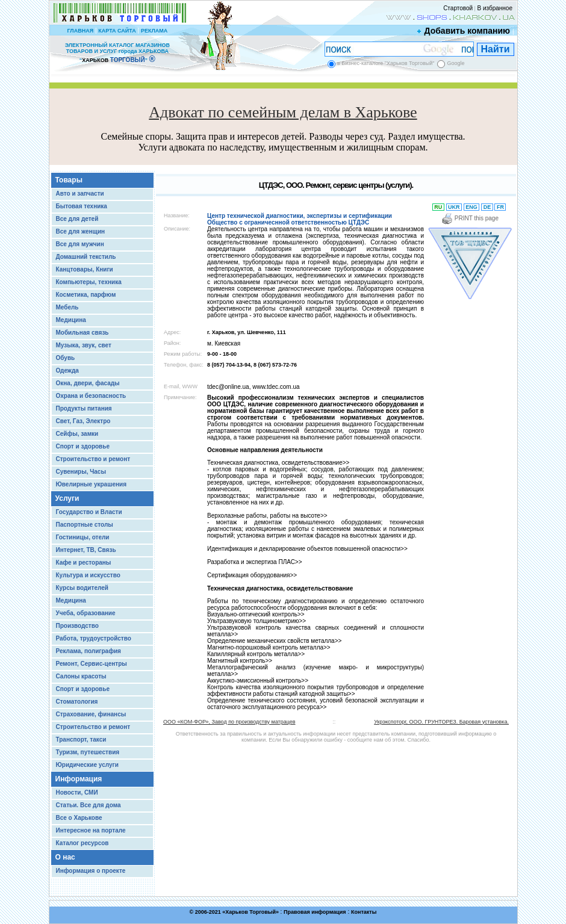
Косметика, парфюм (86, 295)
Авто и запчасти (80, 194)
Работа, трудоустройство (94, 638)
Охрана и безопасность (91, 396)
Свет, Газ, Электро (83, 421)
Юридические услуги (87, 765)
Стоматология (77, 702)
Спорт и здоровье (83, 446)
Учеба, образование (86, 613)
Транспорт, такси (81, 740)
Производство (77, 626)
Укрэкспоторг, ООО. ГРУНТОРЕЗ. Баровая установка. (441, 722)
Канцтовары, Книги (85, 269)
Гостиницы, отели (83, 537)
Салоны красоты (81, 676)
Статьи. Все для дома (89, 805)
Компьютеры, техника (89, 282)
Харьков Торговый (250, 912)
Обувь (66, 358)
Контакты (364, 912)
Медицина (71, 320)
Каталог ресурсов (82, 843)
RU (438, 207)
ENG (472, 207)
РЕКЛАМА (154, 31)
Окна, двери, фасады (88, 383)
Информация (79, 779)
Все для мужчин (80, 244)
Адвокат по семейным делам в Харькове (283, 112)
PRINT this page (470, 218)
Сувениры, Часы (81, 472)
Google (456, 63)
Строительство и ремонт (93, 459)
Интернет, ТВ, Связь (86, 550)
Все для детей (77, 219)
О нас (65, 857)
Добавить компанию (464, 31)
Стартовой (458, 8)
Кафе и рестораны (84, 563)
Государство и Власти (89, 512)
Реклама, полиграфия (89, 651)
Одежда (67, 371)
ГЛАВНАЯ (80, 31)
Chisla (298, 918)
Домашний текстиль (86, 257)
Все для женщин (81, 231)
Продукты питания (84, 408)
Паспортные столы (85, 525)
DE (487, 207)
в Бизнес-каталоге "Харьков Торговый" (386, 63)
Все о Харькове (79, 818)
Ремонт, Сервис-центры (92, 664)
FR (500, 207)
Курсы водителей (82, 588)
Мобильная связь (82, 333)
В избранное (495, 8)
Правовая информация (315, 912)
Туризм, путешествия (88, 752)
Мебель (67, 307)
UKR (454, 207)
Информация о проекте (91, 871)
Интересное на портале (91, 830)
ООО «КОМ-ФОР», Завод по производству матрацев (229, 722)
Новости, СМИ (77, 792)
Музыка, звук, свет (84, 345)
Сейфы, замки (77, 434)
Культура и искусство (88, 575)
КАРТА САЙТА (117, 31)
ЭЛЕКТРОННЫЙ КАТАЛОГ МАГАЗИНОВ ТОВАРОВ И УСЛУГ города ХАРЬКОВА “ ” (117, 53)
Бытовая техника (82, 206)
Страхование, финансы (91, 714)
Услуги (67, 498)
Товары (69, 180)
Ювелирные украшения (92, 484)
